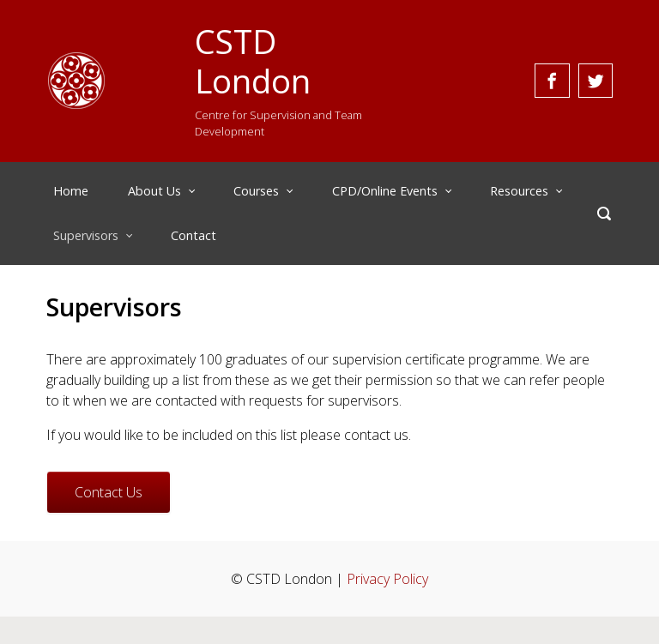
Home (71, 191)
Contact (193, 235)
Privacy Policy (387, 579)
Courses (256, 191)
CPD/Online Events (385, 191)
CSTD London (253, 61)
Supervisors (86, 235)
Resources (519, 191)
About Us (154, 191)
